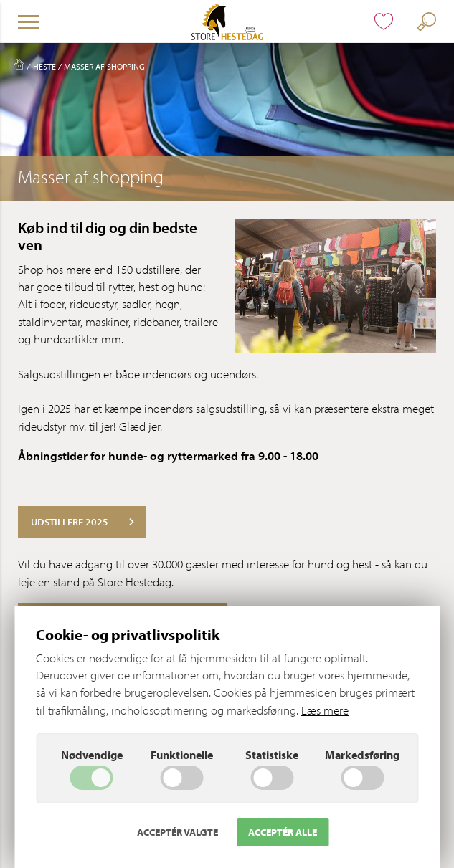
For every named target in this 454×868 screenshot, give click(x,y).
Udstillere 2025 (82, 522)
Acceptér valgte (178, 832)
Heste (44, 66)
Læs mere (325, 710)
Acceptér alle (283, 832)
